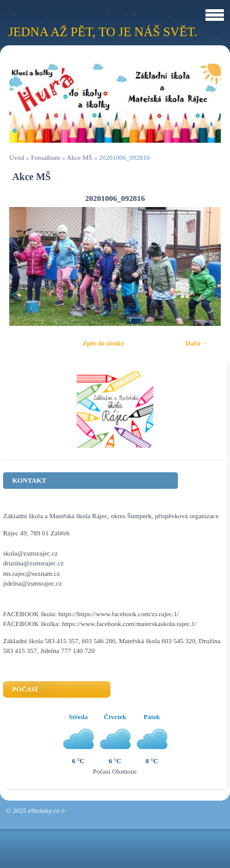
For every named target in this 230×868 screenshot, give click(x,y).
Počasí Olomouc (115, 771)
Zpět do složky (103, 343)
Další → (197, 343)
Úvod (17, 157)
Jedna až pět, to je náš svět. (102, 32)
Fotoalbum (45, 157)
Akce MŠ (80, 157)
